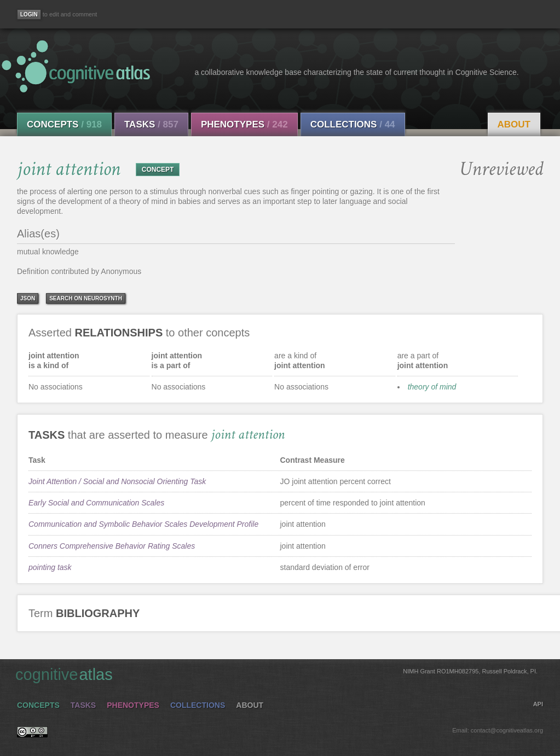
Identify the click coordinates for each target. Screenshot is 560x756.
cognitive (276, 674)
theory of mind (432, 387)
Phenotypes (244, 124)
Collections (353, 124)
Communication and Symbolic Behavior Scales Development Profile (143, 524)
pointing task (50, 567)
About (514, 124)
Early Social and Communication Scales (96, 503)
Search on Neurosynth (86, 298)
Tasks (151, 124)
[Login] (29, 14)
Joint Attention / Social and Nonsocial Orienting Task (117, 481)
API (538, 704)
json (28, 298)
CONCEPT (158, 170)
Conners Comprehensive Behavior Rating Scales (112, 546)
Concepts (64, 124)
